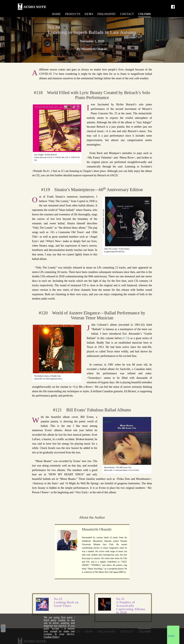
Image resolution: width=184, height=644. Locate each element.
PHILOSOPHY (107, 14)
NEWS (89, 14)
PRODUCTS (73, 14)
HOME (56, 14)
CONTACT (127, 14)
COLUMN (145, 14)
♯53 (126, 337)
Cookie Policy (52, 637)
